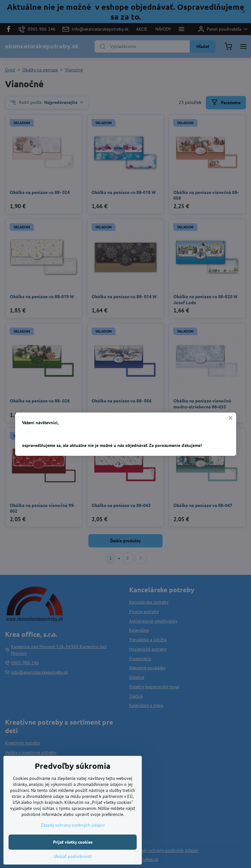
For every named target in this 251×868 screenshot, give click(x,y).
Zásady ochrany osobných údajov (73, 834)
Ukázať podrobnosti (73, 865)
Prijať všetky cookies (73, 851)
